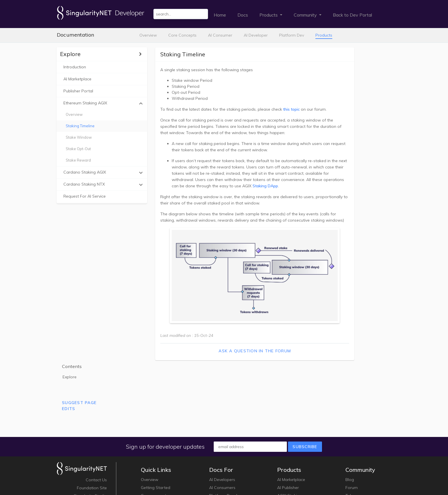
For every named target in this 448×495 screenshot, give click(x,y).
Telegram (354, 440)
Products (269, 15)
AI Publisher (288, 432)
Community (306, 15)
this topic (279, 109)
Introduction (75, 67)
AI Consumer (220, 35)
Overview (148, 35)
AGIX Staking (289, 440)
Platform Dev (292, 35)
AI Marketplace (78, 79)
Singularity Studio (90, 440)
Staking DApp (286, 186)
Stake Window (79, 137)
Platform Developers (229, 440)
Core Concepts (182, 35)
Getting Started (156, 432)
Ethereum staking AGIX (97, 104)
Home (220, 15)
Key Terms (151, 448)
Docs (243, 15)
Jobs (103, 456)
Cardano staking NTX (97, 185)
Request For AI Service (85, 196)
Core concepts (155, 440)
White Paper (95, 448)
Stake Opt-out (79, 149)
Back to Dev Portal (352, 15)
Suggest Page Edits (365, 93)
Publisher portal (79, 91)
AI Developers (222, 424)
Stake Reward (79, 160)
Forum (352, 432)
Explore (355, 64)
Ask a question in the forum (238, 353)
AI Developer (256, 35)
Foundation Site (92, 432)
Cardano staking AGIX (97, 173)
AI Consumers (222, 432)
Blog (350, 424)
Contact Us (96, 424)
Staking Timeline (80, 126)
